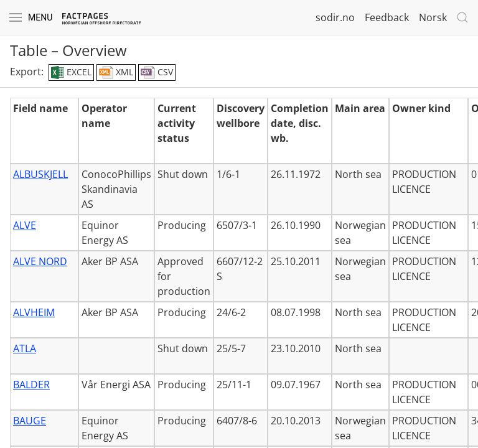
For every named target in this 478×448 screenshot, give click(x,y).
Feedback (387, 17)
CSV (157, 73)
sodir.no (335, 17)
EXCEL (71, 73)
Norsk (433, 17)
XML (116, 73)
